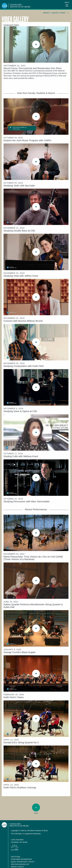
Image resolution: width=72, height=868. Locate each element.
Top (36, 809)
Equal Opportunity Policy (23, 862)
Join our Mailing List (20, 864)
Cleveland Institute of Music (15, 825)
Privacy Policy (17, 867)
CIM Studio (16, 857)
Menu (67, 2)
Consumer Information (21, 859)
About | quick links (54, 13)
